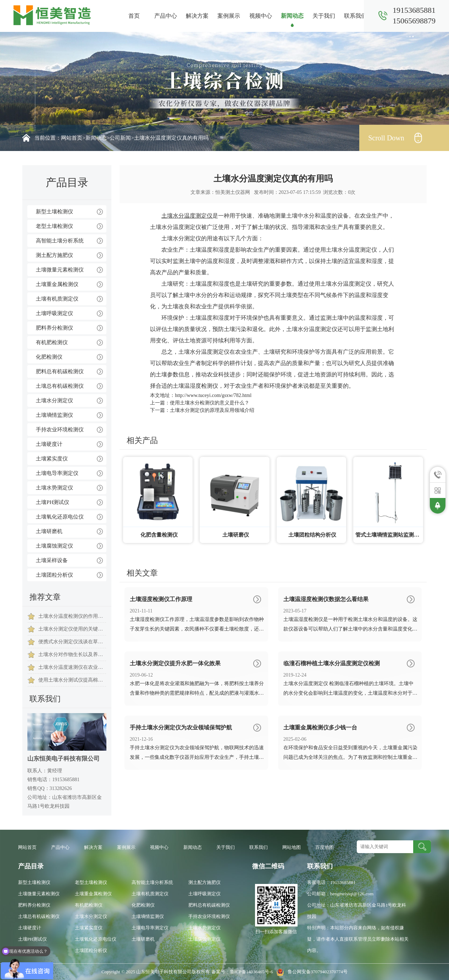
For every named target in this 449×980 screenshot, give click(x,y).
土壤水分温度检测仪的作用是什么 (72, 616)
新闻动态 (292, 16)
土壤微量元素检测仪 (60, 270)
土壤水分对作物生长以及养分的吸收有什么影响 (72, 654)
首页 (134, 16)
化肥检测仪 (49, 357)
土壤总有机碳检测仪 (60, 386)
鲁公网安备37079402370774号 (311, 972)
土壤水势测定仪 (54, 488)
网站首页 (72, 138)
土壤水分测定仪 (54, 401)
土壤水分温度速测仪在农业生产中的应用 (72, 667)
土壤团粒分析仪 (54, 575)
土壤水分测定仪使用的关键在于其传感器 (72, 629)
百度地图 (325, 847)
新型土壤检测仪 (54, 212)
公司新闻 (120, 138)
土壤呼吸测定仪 (54, 313)
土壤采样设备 (52, 560)
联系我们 (355, 16)
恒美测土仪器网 (233, 192)
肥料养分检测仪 (54, 328)
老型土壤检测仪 (54, 226)
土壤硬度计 (49, 444)
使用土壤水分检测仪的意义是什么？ (210, 403)
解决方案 (197, 16)
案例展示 (229, 16)
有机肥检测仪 (52, 342)
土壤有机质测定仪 (57, 299)
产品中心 (166, 16)
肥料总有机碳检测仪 (60, 371)
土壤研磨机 (49, 531)
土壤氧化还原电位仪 (60, 517)
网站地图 (292, 847)
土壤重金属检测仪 (57, 284)
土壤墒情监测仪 (54, 415)
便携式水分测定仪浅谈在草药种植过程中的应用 (72, 642)
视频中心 (261, 16)
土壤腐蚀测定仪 (54, 546)
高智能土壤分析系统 (60, 241)
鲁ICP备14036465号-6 (252, 972)
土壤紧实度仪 (52, 459)
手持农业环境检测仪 (60, 430)
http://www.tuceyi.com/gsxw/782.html (213, 395)
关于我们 (324, 16)
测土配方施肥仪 (54, 255)
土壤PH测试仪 (52, 502)
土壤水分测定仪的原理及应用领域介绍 (212, 410)
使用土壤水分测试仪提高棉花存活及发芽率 (72, 680)
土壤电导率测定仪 (57, 473)
